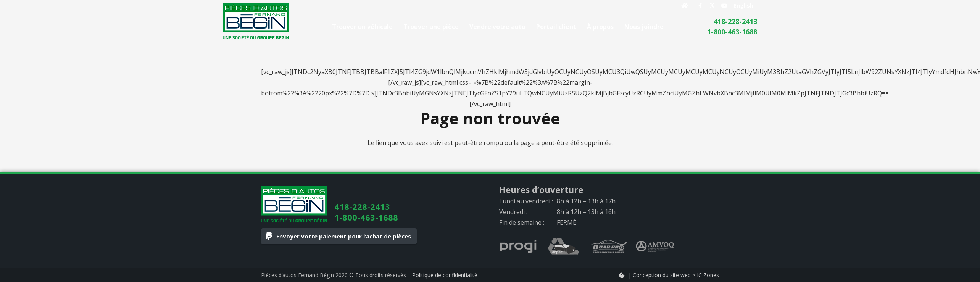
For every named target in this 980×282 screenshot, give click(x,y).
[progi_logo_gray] (518, 247)
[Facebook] (700, 6)
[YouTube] (724, 6)
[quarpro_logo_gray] (609, 247)
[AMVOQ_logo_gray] (655, 247)
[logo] (256, 21)
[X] (712, 6)
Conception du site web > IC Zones (676, 275)
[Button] (685, 6)
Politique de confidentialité (445, 275)
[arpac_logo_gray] (564, 247)
